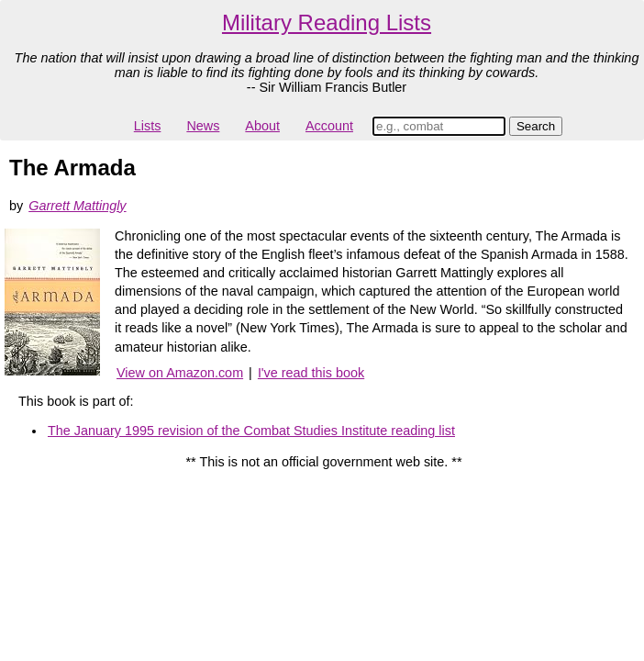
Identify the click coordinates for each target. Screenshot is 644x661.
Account (329, 126)
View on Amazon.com (180, 373)
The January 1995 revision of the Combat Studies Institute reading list (251, 431)
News (203, 126)
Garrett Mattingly (77, 206)
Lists (148, 126)
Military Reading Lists (327, 22)
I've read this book (311, 373)
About (262, 126)
